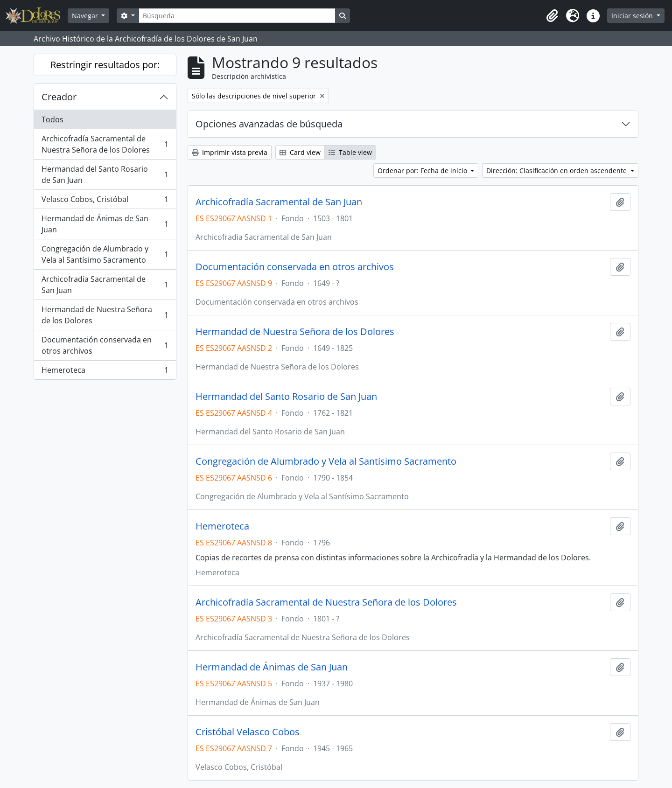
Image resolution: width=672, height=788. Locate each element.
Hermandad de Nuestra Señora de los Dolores (105, 315)
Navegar (86, 16)
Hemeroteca (105, 372)
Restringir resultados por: (105, 65)
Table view (350, 152)
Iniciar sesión (633, 16)
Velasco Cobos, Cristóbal (105, 201)
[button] (552, 16)
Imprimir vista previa (230, 152)
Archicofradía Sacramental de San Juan (105, 285)
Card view (300, 152)
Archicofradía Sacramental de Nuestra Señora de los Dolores (105, 144)
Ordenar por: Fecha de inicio (423, 171)
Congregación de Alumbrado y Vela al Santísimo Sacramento (105, 254)
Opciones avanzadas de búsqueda (269, 124)
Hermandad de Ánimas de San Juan (105, 224)
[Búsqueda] (237, 16)
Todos (52, 119)
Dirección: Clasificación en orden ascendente (557, 171)
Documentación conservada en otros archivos (105, 345)
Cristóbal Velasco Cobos (248, 732)
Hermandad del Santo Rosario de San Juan (105, 174)
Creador (59, 97)
